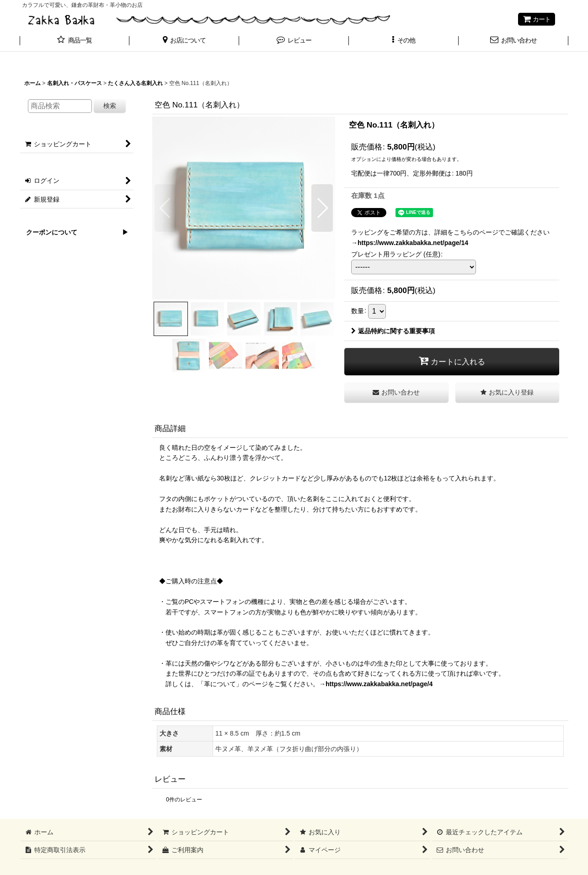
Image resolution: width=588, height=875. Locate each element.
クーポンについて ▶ (74, 232)
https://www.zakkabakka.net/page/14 (413, 243)
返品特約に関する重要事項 (393, 331)
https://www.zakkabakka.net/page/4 (379, 684)
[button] (184, 41)
